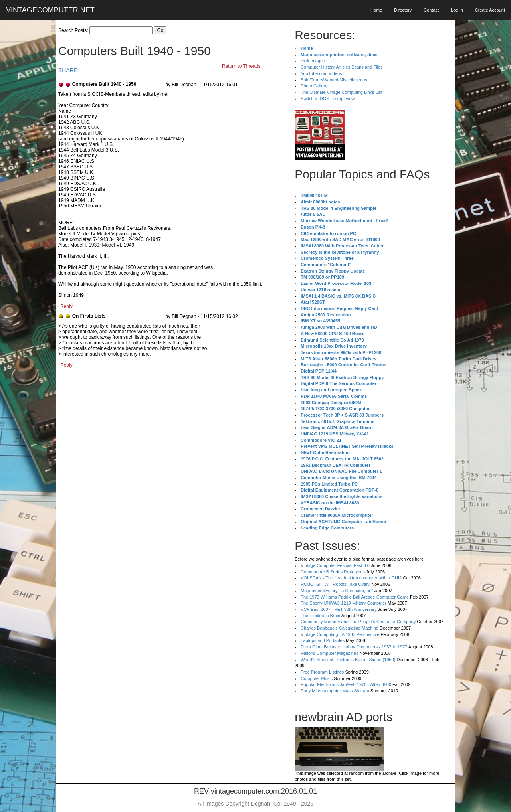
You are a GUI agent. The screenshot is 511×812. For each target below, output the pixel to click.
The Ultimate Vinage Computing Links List (342, 92)
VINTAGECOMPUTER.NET (50, 10)
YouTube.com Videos (321, 73)
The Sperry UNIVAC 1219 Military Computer (344, 603)
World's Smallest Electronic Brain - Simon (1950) (348, 660)
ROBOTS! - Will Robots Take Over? (335, 584)
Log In (457, 10)
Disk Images (313, 61)
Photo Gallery (314, 86)
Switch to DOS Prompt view (328, 99)
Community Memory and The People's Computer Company (358, 622)
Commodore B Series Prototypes (333, 572)
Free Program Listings (322, 672)
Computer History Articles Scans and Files (342, 67)
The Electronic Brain (320, 616)
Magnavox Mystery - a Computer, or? (337, 591)
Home (376, 10)
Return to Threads (241, 66)
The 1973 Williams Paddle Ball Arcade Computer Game (355, 597)
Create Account (490, 10)
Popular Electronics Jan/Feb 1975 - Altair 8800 (346, 684)
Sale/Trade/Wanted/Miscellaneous (334, 80)
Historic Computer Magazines (329, 653)
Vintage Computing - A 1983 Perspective (340, 634)
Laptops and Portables (323, 640)
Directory (403, 10)
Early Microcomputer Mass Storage (335, 691)
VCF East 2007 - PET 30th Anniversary (339, 609)
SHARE (68, 70)
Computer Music (317, 678)
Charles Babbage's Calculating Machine (340, 628)
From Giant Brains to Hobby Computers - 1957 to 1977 (354, 647)
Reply (66, 306)
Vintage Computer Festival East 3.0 (335, 565)
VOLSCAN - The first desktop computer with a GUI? (351, 578)
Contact (431, 10)
